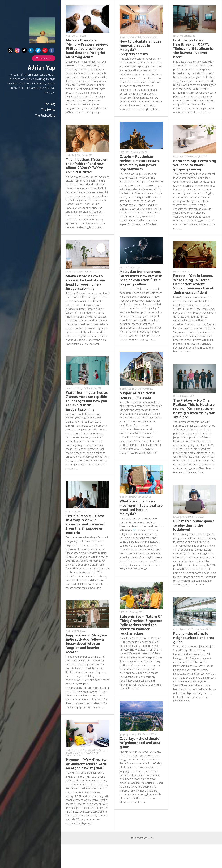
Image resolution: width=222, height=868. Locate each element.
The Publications (45, 116)
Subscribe (44, 58)
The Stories (48, 110)
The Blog (50, 104)
